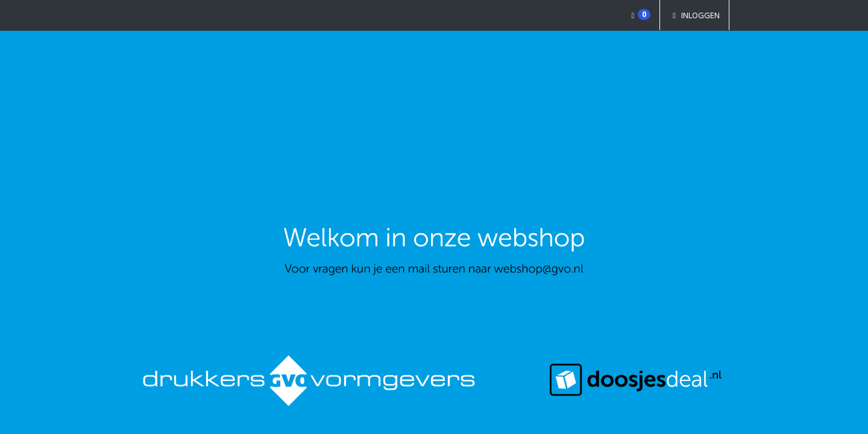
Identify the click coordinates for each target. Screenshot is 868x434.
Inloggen (694, 15)
